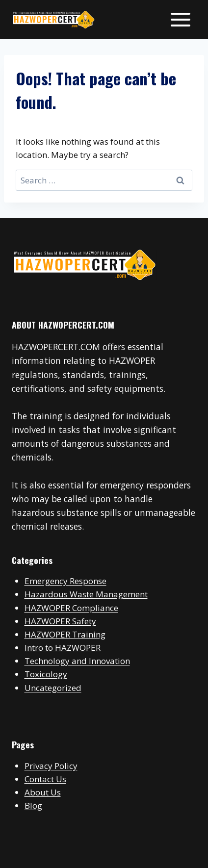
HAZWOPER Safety (60, 621)
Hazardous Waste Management (86, 594)
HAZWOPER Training (65, 634)
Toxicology (46, 674)
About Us (43, 792)
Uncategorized (53, 688)
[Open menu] (180, 19)
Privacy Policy (51, 766)
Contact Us (45, 779)
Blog (33, 805)
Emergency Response (65, 581)
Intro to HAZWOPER (63, 648)
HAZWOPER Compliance (71, 608)
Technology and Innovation (77, 661)
